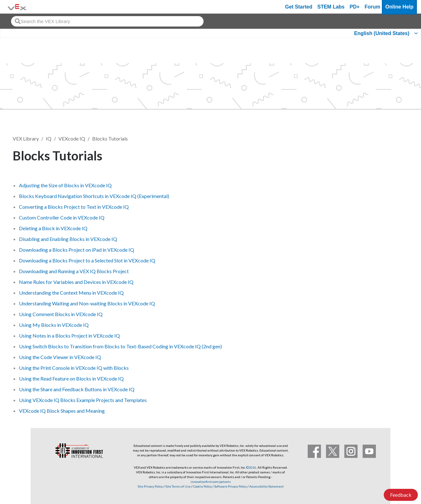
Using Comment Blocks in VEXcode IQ (61, 314)
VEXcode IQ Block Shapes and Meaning (62, 411)
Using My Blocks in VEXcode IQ (54, 325)
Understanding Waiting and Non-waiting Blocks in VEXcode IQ (87, 303)
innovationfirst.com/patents (211, 482)
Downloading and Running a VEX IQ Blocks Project (74, 271)
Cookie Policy (202, 486)
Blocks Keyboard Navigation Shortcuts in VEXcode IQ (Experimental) (94, 196)
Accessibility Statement (267, 486)
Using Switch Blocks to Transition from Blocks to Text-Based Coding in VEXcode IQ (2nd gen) (120, 346)
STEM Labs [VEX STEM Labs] (331, 7)
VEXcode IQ (72, 138)
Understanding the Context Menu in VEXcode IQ (71, 293)
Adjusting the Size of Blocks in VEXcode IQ (65, 185)
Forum (372, 7)
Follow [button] (392, 155)
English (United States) (382, 33)
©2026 (251, 467)
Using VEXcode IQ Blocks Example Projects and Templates (83, 400)
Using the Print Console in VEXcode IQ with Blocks (74, 368)
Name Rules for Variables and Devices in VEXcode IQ (76, 282)
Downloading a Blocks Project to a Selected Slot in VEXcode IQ (87, 260)
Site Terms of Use (178, 486)
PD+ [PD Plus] (355, 7)
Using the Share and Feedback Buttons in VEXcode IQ (77, 389)
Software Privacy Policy (231, 486)
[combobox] (107, 21)
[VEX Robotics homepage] (17, 7)
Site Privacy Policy (150, 486)
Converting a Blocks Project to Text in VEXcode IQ (74, 207)
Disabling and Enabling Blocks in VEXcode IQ (68, 239)
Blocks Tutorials (110, 138)
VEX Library (26, 138)
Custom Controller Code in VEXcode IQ (62, 217)
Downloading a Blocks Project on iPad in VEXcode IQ (77, 250)
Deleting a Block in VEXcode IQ (53, 228)
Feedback (401, 495)
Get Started (299, 7)
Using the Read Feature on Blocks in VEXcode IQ (71, 378)
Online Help (399, 7)
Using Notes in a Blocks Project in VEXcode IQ (69, 336)
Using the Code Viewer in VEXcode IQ (60, 357)
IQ (49, 138)
